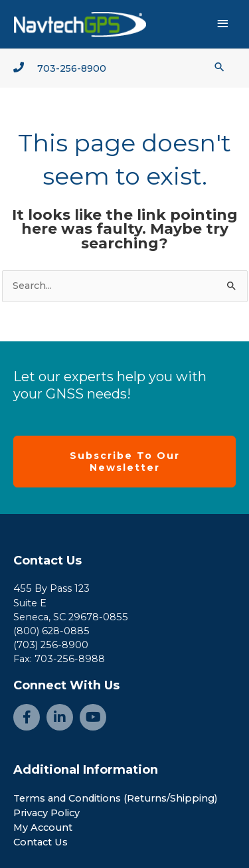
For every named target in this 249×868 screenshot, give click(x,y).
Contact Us (47, 561)
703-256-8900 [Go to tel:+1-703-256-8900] (72, 68)
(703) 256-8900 (51, 645)
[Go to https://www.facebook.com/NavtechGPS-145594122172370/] (27, 717)
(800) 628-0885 (51, 631)
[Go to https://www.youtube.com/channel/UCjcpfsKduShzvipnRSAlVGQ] (93, 717)
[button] (219, 67)
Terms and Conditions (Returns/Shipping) (116, 798)
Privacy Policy (46, 813)
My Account (43, 827)
